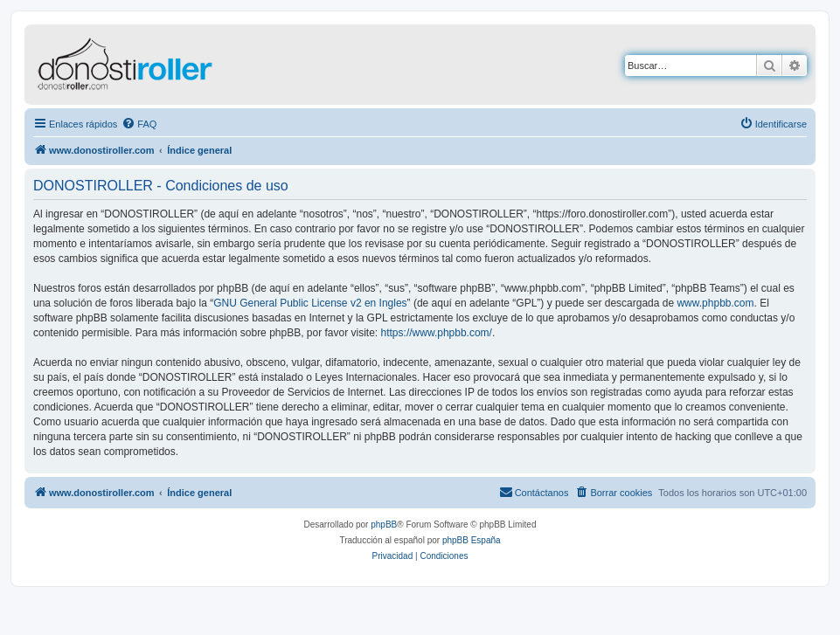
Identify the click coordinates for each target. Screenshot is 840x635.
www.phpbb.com (715, 303)
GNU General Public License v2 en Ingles (310, 303)
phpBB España (472, 540)
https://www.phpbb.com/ (437, 333)
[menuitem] (139, 124)
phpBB (384, 525)
